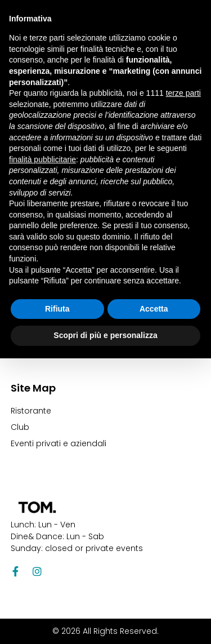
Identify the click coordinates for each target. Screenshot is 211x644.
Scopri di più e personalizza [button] (105, 335)
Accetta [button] (154, 309)
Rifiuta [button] (57, 309)
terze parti (183, 93)
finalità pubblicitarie (42, 159)
